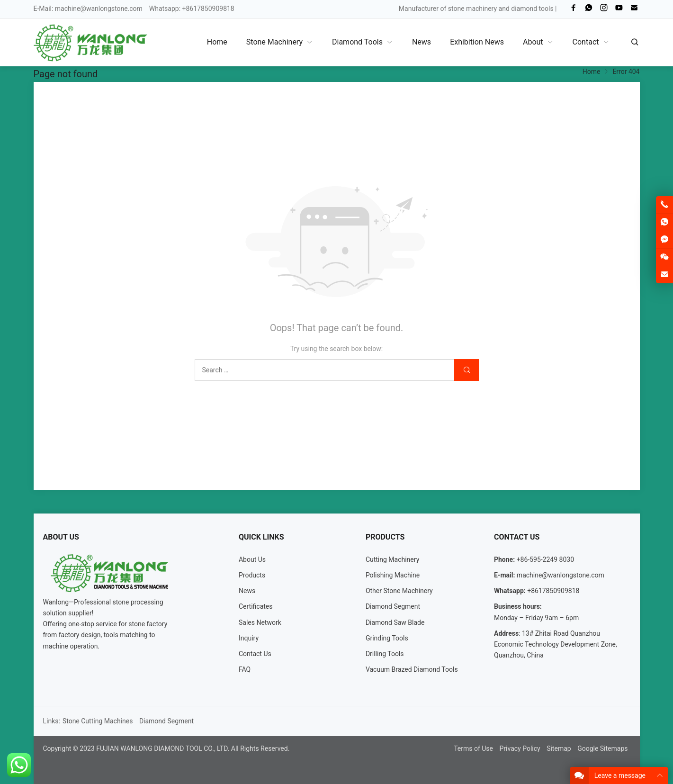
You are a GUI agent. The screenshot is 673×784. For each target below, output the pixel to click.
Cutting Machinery (392, 559)
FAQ (245, 669)
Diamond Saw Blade (395, 622)
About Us (252, 559)
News (247, 591)
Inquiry (249, 638)
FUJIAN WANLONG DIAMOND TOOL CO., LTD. (163, 748)
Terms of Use (473, 748)
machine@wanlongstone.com (99, 9)
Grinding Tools (387, 638)
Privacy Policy (520, 748)
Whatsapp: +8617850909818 (192, 9)
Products (252, 575)
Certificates (256, 606)
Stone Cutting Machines (98, 721)
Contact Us (255, 654)
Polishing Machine (393, 575)
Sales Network (260, 622)
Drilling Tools (385, 654)
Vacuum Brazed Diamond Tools (412, 669)
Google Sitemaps (602, 748)
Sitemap (559, 748)
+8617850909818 (553, 591)
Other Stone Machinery (399, 591)
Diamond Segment (393, 606)
